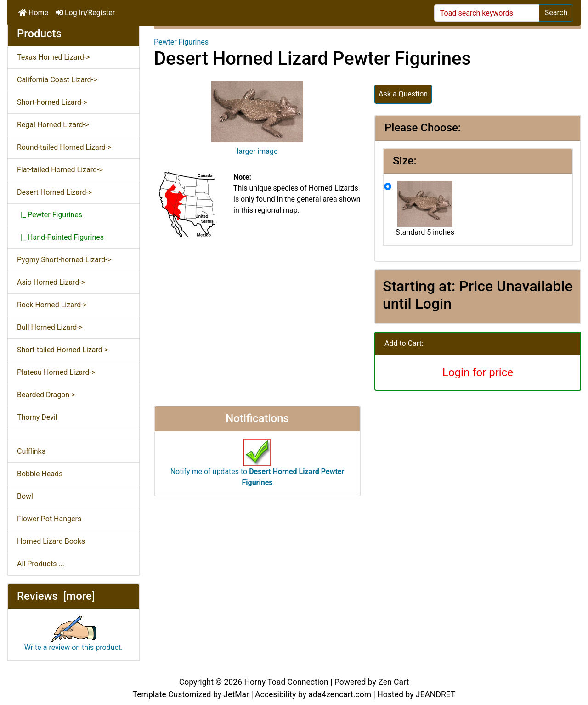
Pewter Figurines (181, 42)
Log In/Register (85, 13)
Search (556, 13)
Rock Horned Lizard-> (52, 305)
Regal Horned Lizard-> (53, 125)
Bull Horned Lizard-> (50, 327)
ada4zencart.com (340, 694)
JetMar (236, 694)
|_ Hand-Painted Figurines (60, 237)
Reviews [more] (56, 596)
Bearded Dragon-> (46, 395)
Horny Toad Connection (286, 682)
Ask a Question (403, 94)
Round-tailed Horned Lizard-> (64, 147)
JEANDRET (436, 694)
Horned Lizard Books (51, 541)
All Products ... (41, 564)
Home (33, 13)
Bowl (25, 496)
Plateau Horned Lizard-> (56, 372)
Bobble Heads (40, 474)
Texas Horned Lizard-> (54, 57)
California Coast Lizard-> (57, 80)
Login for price (478, 372)
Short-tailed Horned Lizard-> (63, 350)
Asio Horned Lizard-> (51, 282)
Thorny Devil (37, 417)
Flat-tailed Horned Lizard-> (60, 170)
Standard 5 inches (425, 209)
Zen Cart (393, 682)
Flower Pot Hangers (49, 519)
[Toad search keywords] (487, 13)
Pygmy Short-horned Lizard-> (64, 260)
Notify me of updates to (257, 467)
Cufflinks (31, 451)
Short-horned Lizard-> (52, 102)
